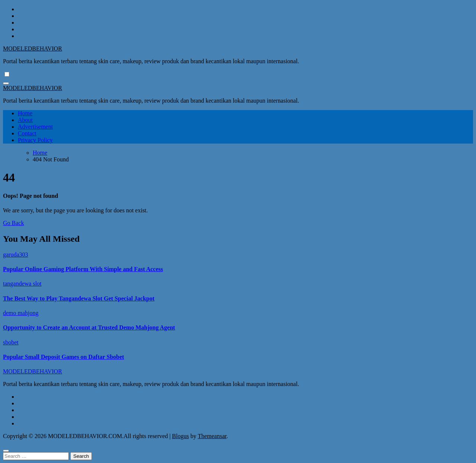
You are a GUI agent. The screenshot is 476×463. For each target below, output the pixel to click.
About (25, 120)
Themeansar (212, 436)
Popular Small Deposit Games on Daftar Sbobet (64, 357)
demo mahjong (21, 313)
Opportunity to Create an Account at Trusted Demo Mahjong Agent (89, 327)
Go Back (13, 223)
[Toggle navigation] (6, 83)
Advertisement (35, 127)
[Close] (6, 451)
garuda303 (16, 255)
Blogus (181, 436)
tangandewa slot (22, 284)
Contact (27, 133)
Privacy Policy (35, 140)
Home (25, 113)
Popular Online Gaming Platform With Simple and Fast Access (83, 269)
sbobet (11, 342)
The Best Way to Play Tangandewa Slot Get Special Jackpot (79, 298)
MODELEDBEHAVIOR (33, 49)
